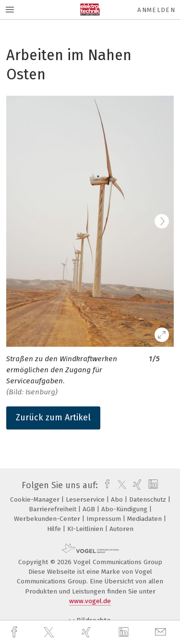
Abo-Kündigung (125, 509)
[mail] (162, 632)
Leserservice (86, 499)
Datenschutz (149, 499)
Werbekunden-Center (48, 519)
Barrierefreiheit (54, 509)
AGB (90, 509)
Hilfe (55, 529)
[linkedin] (125, 632)
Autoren (121, 529)
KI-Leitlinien (86, 529)
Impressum (105, 519)
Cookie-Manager (36, 499)
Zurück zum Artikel (53, 417)
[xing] (87, 632)
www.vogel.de (90, 601)
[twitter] (50, 632)
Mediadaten (145, 519)
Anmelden (156, 10)
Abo (118, 499)
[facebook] (15, 632)
